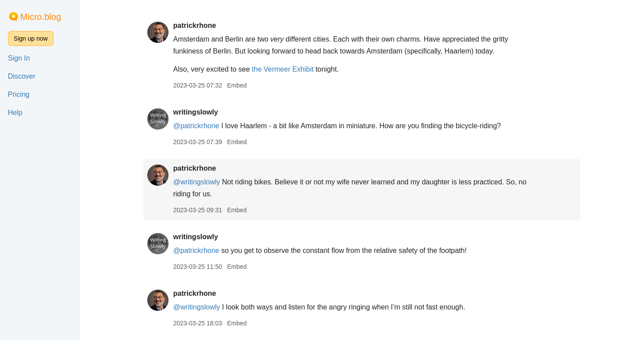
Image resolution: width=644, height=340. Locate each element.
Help (15, 113)
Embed (237, 85)
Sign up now (31, 38)
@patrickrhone (196, 126)
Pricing (19, 94)
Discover (22, 76)
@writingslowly (196, 182)
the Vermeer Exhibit (283, 69)
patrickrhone (194, 25)
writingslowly (195, 112)
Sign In (19, 58)
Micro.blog (41, 17)
